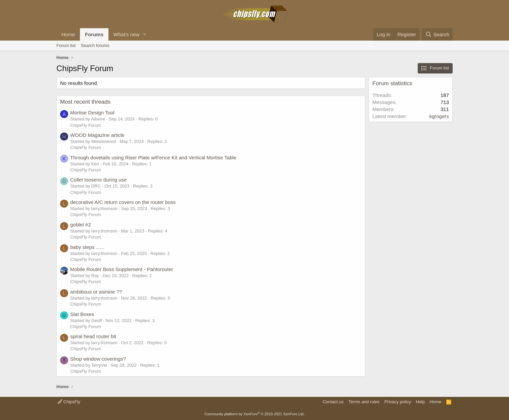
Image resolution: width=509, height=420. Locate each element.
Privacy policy (398, 402)
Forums (94, 34)
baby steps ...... (87, 247)
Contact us (333, 402)
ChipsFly (69, 402)
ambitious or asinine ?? (96, 292)
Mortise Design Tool (92, 113)
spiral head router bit (93, 336)
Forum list (66, 45)
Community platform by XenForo (254, 414)
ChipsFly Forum (86, 125)
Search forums (95, 45)
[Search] (437, 34)
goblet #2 (81, 225)
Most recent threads (85, 102)
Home (68, 34)
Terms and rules (364, 402)
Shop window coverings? (98, 359)
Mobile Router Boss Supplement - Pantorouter (122, 269)
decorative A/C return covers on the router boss (123, 202)
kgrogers (439, 116)
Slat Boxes (82, 314)
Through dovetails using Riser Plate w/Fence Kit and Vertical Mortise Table (153, 157)
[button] (145, 34)
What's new (126, 34)
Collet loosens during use (98, 180)
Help (421, 402)
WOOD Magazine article (97, 135)
